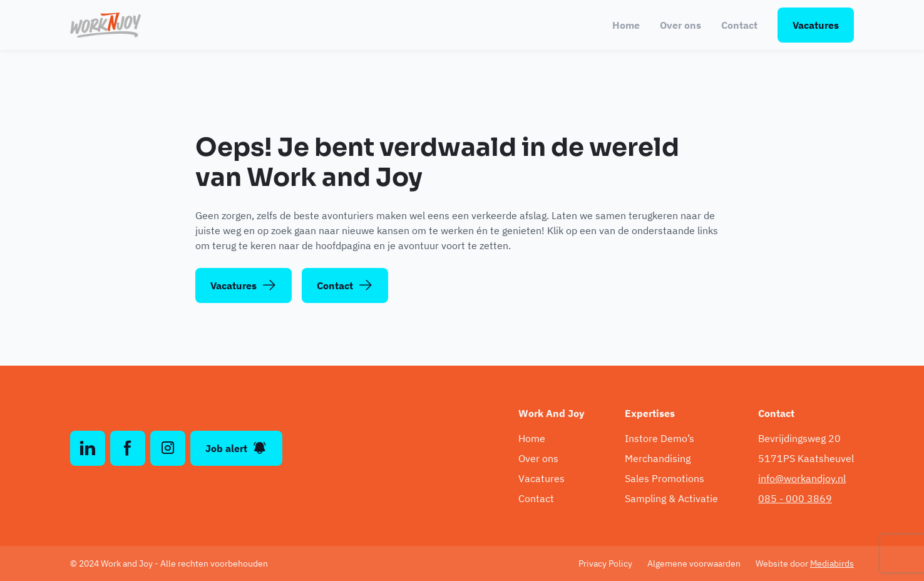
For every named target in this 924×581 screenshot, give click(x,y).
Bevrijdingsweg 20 (799, 438)
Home (626, 25)
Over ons (680, 25)
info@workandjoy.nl (802, 478)
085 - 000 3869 (795, 498)
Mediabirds (832, 563)
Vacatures (816, 25)
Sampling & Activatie (671, 498)
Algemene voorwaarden (694, 563)
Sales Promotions (665, 478)
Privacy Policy (605, 563)
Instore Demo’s (660, 438)
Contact (739, 25)
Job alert (236, 448)
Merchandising (658, 458)
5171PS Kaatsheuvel (806, 458)
